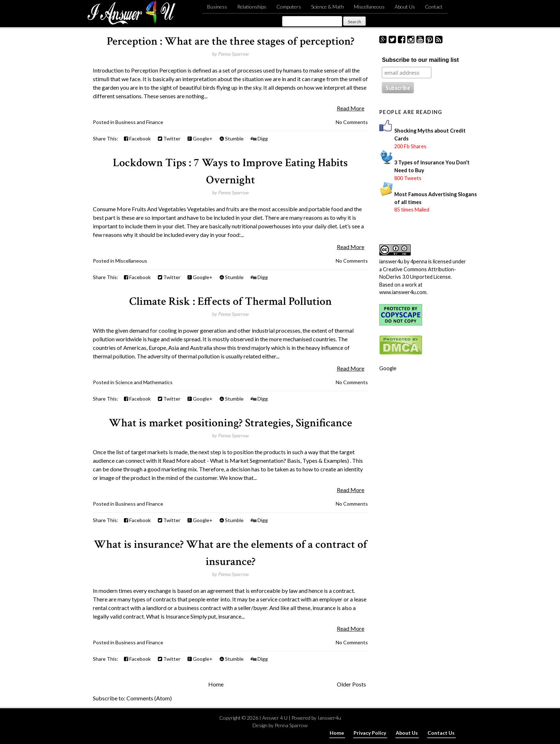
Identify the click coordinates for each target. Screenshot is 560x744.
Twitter (169, 138)
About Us (405, 7)
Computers (289, 7)
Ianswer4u (329, 718)
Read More (351, 108)
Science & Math (327, 7)
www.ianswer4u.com (403, 292)
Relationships (252, 7)
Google (388, 368)
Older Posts (351, 684)
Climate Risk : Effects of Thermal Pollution (231, 301)
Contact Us (441, 733)
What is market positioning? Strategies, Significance (231, 423)
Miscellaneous (369, 7)
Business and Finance (139, 122)
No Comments (352, 122)
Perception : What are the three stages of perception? (231, 41)
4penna (419, 261)
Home (216, 684)
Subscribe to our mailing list (420, 60)
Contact (434, 7)
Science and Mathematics (144, 382)
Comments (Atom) (149, 698)
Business (217, 7)
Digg (259, 138)
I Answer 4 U (273, 718)
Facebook (137, 138)
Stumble (232, 138)
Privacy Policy (370, 733)
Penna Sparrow (291, 725)
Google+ (200, 138)
